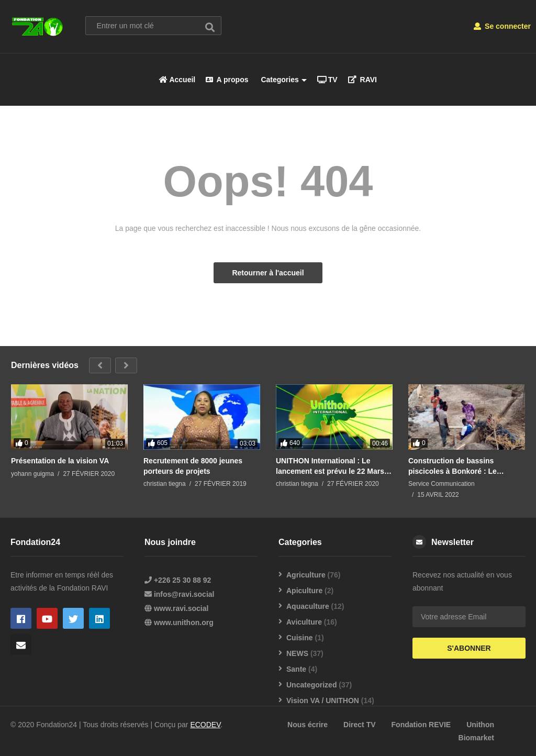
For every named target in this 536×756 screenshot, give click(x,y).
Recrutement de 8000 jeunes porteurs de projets (193, 465)
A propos (227, 80)
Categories (283, 80)
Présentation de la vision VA (60, 460)
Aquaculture (308, 606)
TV (327, 80)
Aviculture (304, 622)
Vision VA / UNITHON (323, 701)
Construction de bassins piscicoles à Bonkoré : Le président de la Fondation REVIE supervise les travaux (465, 466)
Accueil (177, 80)
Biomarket (476, 738)
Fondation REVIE (421, 725)
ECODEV (205, 725)
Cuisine (300, 638)
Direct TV (359, 725)
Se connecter (502, 26)
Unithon (480, 725)
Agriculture (306, 575)
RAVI (362, 80)
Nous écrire (308, 725)
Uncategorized (311, 685)
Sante (296, 669)
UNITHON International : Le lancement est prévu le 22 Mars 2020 (330, 466)
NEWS (297, 653)
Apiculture (304, 591)
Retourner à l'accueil (268, 273)
